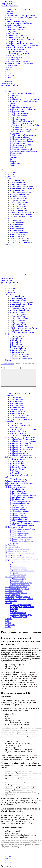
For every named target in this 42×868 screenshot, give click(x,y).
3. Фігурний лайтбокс (18, 431)
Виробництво (10, 176)
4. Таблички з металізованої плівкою (24, 186)
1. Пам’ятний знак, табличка (20, 563)
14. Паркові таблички (18, 206)
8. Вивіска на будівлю (18, 234)
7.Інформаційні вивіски (19, 409)
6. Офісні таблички (17, 190)
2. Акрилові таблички (18, 182)
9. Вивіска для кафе (17, 236)
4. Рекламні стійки (17, 465)
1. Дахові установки (17, 459)
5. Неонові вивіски (17, 228)
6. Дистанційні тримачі (18, 617)
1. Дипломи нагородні (18, 579)
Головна (8, 856)
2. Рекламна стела (16, 461)
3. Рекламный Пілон (17, 463)
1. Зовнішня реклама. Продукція (17, 10)
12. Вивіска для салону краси (21, 242)
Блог (7, 71)
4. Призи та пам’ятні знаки (20, 585)
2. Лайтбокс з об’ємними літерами (23, 429)
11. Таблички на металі (14, 30)
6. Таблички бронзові (18, 575)
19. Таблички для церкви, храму (22, 216)
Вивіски (8, 218)
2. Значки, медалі (16, 581)
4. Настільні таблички (18, 613)
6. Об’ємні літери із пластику (21, 449)
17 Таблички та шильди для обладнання (25, 212)
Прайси (8, 77)
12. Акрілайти (11, 32)
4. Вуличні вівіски (17, 226)
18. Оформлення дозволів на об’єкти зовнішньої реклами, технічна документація (22, 44)
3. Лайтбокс (10, 14)
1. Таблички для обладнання (20, 605)
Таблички (9, 178)
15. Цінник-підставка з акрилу (17, 38)
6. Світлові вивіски (17, 230)
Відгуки (8, 73)
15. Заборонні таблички (19, 208)
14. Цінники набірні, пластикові (17, 36)
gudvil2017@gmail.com (10, 6)
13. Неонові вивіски (13, 34)
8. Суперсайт (15, 473)
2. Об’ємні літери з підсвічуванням (23, 441)
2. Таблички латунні (17, 531)
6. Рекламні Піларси (17, 469)
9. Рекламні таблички (18, 196)
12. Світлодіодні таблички (20, 202)
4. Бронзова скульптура (19, 569)
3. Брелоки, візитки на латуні (21, 583)
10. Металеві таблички (18, 198)
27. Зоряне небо (11, 65)
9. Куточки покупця (13, 26)
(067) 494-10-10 (11, 2)
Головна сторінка (7, 364)
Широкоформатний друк (19, 479)
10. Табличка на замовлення (16, 28)
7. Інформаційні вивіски (19, 232)
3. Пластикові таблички (19, 184)
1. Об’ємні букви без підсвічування (23, 439)
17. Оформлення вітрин (14, 42)
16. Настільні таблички (18, 210)
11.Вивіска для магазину (19, 417)
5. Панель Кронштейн (18, 467)
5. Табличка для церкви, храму (21, 615)
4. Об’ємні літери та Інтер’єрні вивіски (20, 16)
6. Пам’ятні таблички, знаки (20, 539)
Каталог (9, 91)
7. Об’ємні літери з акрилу (20, 451)
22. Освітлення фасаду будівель (17, 53)
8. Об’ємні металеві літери (20, 453)
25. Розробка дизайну (13, 59)
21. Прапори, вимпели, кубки (16, 51)
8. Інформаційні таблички (19, 194)
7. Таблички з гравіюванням (20, 192)
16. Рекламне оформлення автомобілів (20, 40)
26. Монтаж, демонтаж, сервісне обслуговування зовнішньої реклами (19, 62)
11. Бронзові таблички (18, 200)
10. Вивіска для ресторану (20, 238)
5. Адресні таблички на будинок (22, 188)
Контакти (9, 69)
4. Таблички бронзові (18, 535)
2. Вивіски (9, 12)
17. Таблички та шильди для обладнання (25, 521)
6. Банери (9, 20)
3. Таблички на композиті (19, 533)
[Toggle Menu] (2, 169)
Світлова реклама (16, 423)
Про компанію (11, 173)
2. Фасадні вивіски (17, 222)
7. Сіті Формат (15, 471)
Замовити (18, 275)
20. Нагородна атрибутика (15, 49)
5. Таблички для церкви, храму (21, 537)
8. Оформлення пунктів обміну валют (19, 24)
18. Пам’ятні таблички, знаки (21, 214)
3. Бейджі (13, 611)
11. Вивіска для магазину (19, 240)
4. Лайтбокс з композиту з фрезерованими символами (20, 434)
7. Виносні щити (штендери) (16, 22)
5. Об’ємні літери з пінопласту (21, 447)
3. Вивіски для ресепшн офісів (21, 443)
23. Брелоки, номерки (13, 55)
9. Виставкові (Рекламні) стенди (22, 475)
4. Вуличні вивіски (17, 403)
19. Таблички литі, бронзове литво (18, 47)
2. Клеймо (14, 565)
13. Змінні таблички (17, 204)
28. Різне (9, 67)
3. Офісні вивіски (16, 224)
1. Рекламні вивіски (17, 220)
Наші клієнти (10, 75)
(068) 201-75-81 (7, 4)
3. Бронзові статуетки (18, 567)
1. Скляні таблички (17, 180)
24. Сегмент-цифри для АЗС (16, 57)
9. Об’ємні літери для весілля (21, 455)
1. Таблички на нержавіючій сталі (22, 529)
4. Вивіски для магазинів (19, 445)
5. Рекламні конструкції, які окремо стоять (21, 18)
